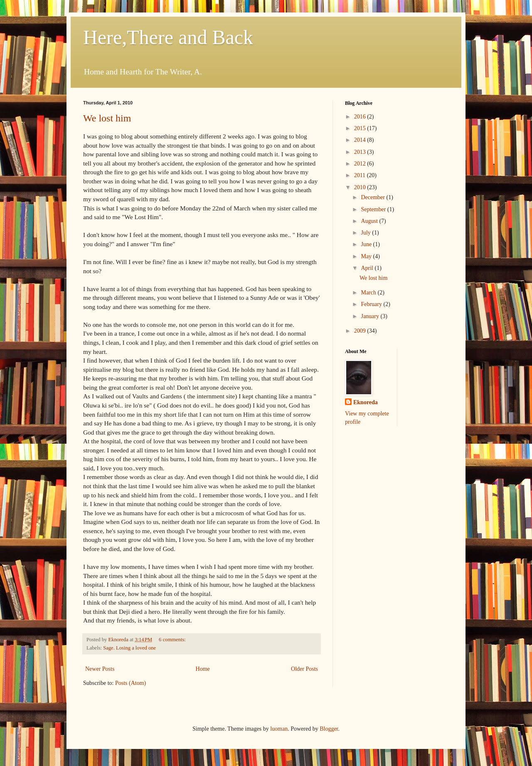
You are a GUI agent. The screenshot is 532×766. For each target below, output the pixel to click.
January (371, 316)
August (370, 221)
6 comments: (173, 640)
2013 (361, 152)
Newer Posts (100, 669)
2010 (361, 187)
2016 (361, 117)
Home (203, 669)
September (374, 209)
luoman (279, 729)
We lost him (107, 118)
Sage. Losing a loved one (129, 648)
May (367, 256)
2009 (361, 331)
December (373, 197)
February (372, 304)
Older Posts (304, 669)
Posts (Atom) (131, 683)
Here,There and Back (168, 37)
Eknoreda (366, 402)
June (367, 244)
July (366, 233)
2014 (361, 140)
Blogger (329, 729)
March (369, 293)
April (368, 268)
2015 (361, 128)
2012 (361, 164)
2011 (361, 175)
